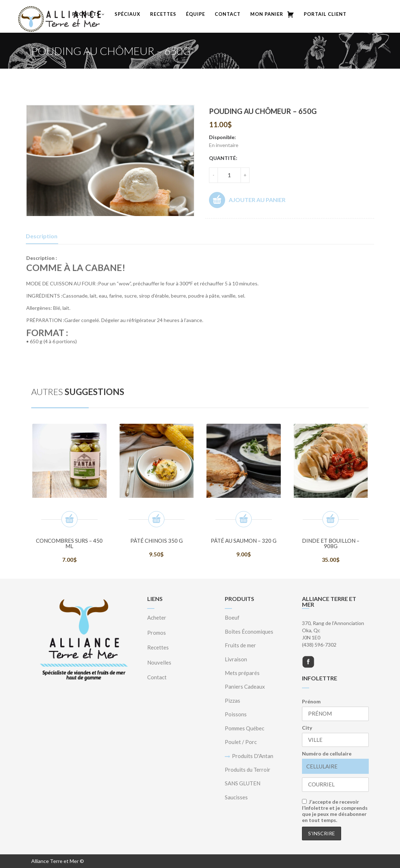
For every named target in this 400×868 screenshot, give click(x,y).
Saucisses (236, 797)
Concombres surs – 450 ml (69, 543)
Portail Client (325, 14)
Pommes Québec (245, 728)
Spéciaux (127, 14)
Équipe (196, 14)
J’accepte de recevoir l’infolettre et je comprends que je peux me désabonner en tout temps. (335, 811)
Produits (89, 14)
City (307, 728)
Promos (157, 633)
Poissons (236, 714)
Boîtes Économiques (249, 632)
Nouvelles (159, 662)
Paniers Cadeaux (245, 686)
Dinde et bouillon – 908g (331, 543)
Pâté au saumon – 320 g (244, 541)
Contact (228, 14)
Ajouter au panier (247, 200)
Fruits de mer (240, 645)
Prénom (311, 701)
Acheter (157, 617)
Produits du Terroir (248, 770)
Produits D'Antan (253, 756)
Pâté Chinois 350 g (157, 541)
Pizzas (232, 701)
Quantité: (223, 158)
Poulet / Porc (241, 742)
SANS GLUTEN (243, 783)
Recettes (163, 14)
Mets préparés (242, 673)
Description (42, 236)
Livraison (236, 659)
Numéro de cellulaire (327, 754)
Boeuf (232, 617)
